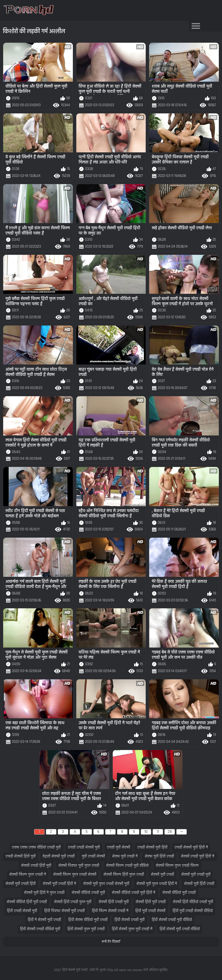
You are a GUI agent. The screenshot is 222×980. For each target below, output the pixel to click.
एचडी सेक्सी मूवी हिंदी (152, 847)
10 (146, 832)
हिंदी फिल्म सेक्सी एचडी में (110, 911)
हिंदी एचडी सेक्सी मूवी (22, 911)
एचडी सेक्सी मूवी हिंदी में (191, 847)
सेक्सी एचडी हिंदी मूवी (36, 866)
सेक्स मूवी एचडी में (125, 856)
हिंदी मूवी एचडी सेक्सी (150, 911)
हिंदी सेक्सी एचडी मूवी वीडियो (172, 920)
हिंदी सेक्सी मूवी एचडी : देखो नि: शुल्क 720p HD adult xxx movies (102, 970)
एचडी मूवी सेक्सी (119, 847)
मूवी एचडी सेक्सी (93, 856)
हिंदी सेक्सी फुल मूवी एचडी (86, 929)
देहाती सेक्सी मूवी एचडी (59, 856)
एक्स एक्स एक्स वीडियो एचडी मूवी (36, 847)
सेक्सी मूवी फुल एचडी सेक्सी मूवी (106, 884)
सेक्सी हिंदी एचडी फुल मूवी (73, 902)
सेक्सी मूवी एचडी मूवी (196, 875)
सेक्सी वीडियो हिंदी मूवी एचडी (27, 902)
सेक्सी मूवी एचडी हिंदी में (59, 884)
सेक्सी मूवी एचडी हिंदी (21, 884)
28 (170, 832)
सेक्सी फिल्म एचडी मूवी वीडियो (127, 866)
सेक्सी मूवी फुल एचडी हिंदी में (157, 884)
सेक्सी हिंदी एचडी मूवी (114, 902)
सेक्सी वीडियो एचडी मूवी (88, 893)
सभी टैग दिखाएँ (111, 942)
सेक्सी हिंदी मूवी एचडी (151, 902)
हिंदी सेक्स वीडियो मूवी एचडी (88, 920)
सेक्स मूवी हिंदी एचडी (159, 856)
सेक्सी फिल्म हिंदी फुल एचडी (124, 875)
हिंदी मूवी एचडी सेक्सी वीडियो (193, 911)
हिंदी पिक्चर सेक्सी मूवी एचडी (64, 911)
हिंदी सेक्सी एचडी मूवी (129, 920)
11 (158, 832)
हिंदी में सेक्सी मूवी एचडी (44, 920)
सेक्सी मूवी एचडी (162, 875)
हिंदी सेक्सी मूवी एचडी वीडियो (180, 929)
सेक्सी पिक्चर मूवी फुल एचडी (79, 866)
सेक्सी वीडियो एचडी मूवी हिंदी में (134, 893)
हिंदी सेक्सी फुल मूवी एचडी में (132, 929)
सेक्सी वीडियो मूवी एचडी (179, 893)
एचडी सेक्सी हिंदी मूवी (21, 856)
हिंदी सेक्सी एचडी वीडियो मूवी (40, 929)
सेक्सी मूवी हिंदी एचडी (199, 884)
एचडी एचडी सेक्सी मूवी (84, 847)
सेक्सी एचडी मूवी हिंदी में (198, 856)
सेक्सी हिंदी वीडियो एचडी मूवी (193, 902)
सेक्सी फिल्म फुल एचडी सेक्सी (75, 875)
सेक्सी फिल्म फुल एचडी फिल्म (177, 866)
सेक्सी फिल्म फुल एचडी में (28, 875)
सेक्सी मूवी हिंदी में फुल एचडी (44, 893)
